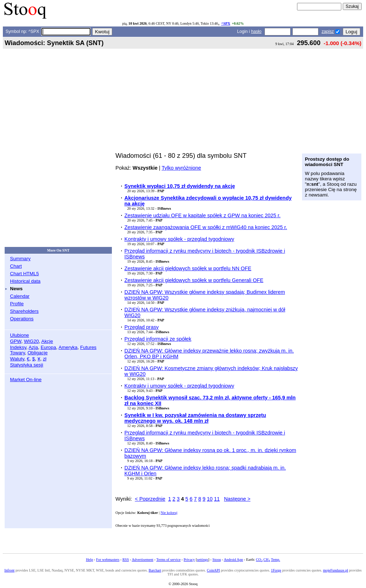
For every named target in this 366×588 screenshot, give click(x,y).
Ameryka (68, 347)
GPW (16, 341)
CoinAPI (213, 570)
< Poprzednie (150, 499)
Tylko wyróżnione (181, 168)
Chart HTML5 (24, 274)
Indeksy (18, 347)
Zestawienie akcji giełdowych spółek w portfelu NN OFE (188, 268)
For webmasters (108, 560)
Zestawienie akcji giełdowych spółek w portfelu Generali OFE (194, 280)
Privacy (189, 560)
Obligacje (38, 353)
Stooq (217, 560)
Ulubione (19, 335)
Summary (20, 259)
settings (202, 560)
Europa (48, 347)
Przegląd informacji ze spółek (158, 339)
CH (267, 560)
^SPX (226, 23)
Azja (33, 347)
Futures (88, 347)
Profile (17, 304)
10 (210, 499)
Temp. (276, 560)
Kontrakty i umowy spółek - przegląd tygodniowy (179, 239)
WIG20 (31, 341)
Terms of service (168, 560)
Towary (18, 353)
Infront (9, 570)
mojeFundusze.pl (336, 570)
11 (217, 499)
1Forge (276, 570)
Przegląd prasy (142, 327)
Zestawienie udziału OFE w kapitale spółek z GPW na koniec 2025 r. (202, 215)
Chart (16, 266)
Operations (22, 319)
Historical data (25, 281)
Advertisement (143, 560)
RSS (125, 560)
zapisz (328, 31)
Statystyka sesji (27, 365)
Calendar (20, 296)
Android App (233, 560)
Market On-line (26, 380)
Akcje (47, 341)
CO (259, 560)
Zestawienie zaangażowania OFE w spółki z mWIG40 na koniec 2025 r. (206, 227)
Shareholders (24, 311)
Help (89, 560)
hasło (256, 31)
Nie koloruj (169, 513)
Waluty (17, 359)
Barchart (155, 570)
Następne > (237, 499)
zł (45, 359)
